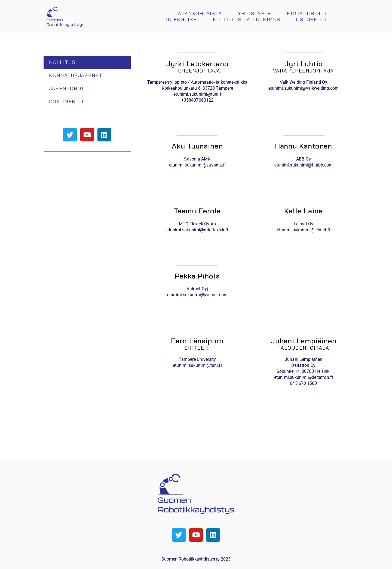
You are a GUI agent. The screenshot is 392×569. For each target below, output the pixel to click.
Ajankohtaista (200, 14)
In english (182, 20)
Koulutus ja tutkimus (247, 20)
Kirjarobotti (307, 14)
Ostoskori (312, 20)
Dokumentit (67, 102)
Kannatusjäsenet (76, 75)
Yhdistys (255, 14)
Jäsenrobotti (70, 88)
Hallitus (62, 62)
